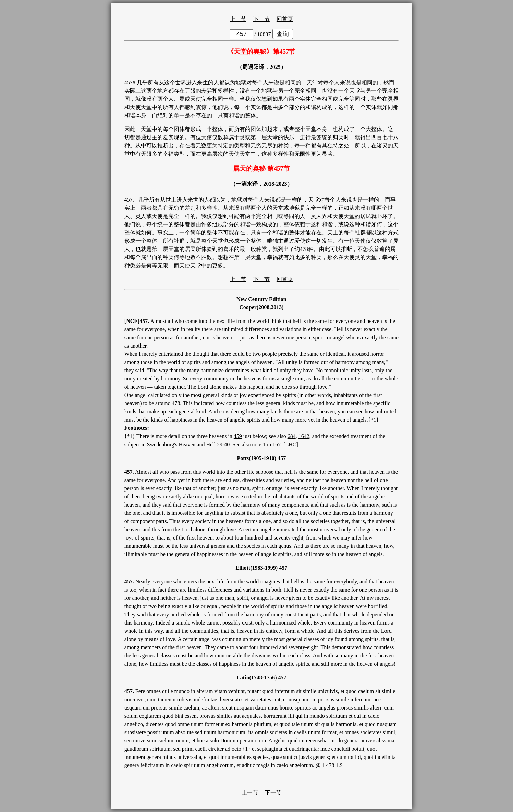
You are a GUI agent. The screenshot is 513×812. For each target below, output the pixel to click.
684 (292, 436)
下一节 (261, 19)
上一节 (238, 19)
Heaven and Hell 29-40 (204, 444)
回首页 (285, 19)
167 (277, 444)
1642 (304, 436)
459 (238, 436)
